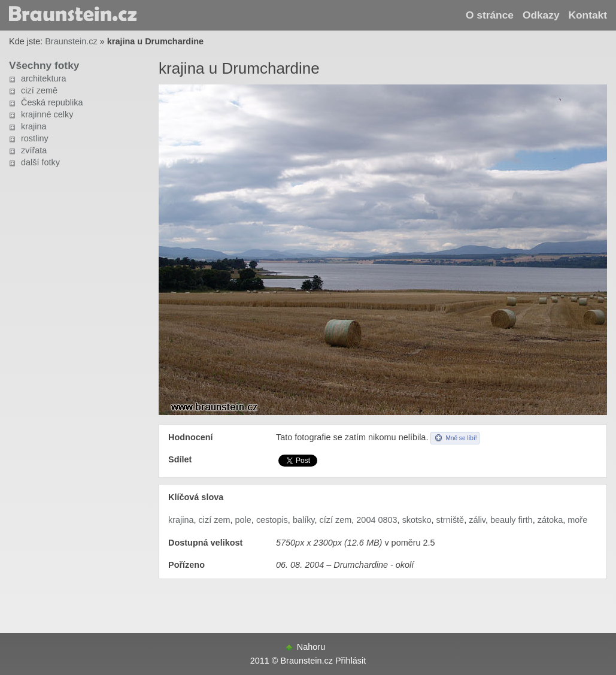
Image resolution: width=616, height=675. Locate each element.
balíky (304, 520)
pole (243, 520)
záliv (477, 520)
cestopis (272, 520)
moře (577, 520)
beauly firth (512, 520)
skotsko (417, 520)
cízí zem (336, 520)
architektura (43, 78)
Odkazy (541, 15)
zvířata (34, 150)
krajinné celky (47, 114)
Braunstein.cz (71, 41)
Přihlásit (351, 661)
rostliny (35, 138)
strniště (450, 520)
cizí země (39, 90)
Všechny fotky (44, 65)
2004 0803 (377, 520)
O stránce (490, 15)
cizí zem (215, 520)
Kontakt (588, 15)
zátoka (550, 520)
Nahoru (311, 647)
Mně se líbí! (461, 438)
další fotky (40, 162)
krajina (34, 126)
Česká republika (52, 102)
